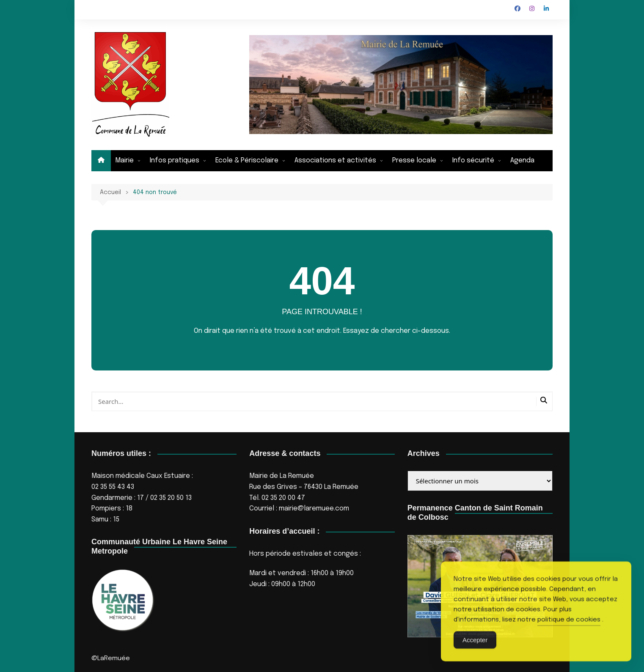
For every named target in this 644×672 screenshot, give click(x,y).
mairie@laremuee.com (314, 509)
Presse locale (414, 160)
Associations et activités (335, 160)
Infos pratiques (175, 160)
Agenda (522, 160)
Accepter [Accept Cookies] (475, 654)
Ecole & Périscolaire (247, 160)
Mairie (124, 160)
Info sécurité (473, 160)
